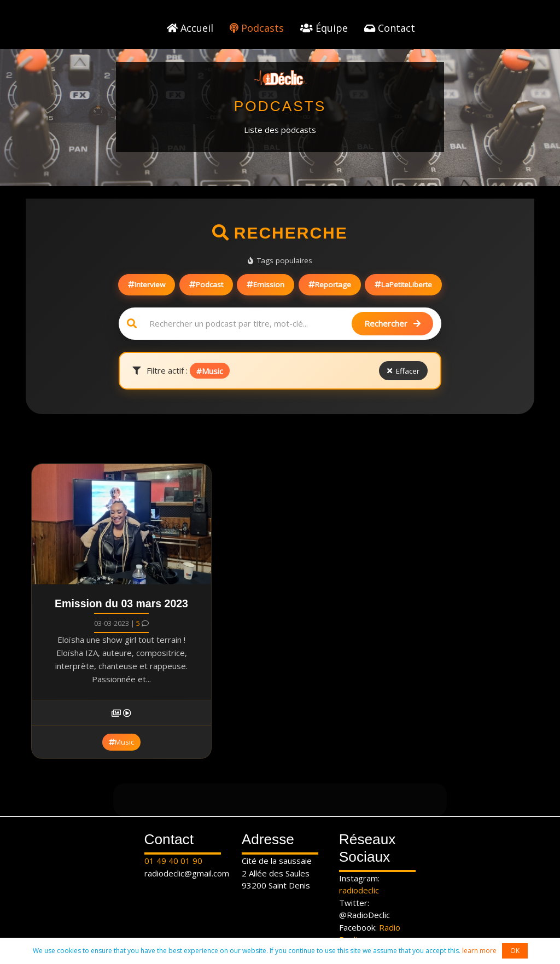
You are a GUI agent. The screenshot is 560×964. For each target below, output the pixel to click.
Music (121, 742)
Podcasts (257, 28)
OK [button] (515, 951)
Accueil (190, 28)
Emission (266, 284)
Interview (147, 284)
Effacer (404, 371)
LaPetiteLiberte (403, 284)
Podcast (206, 284)
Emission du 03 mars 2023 (121, 603)
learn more (479, 951)
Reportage (330, 284)
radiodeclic (359, 890)
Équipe (324, 28)
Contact (390, 28)
